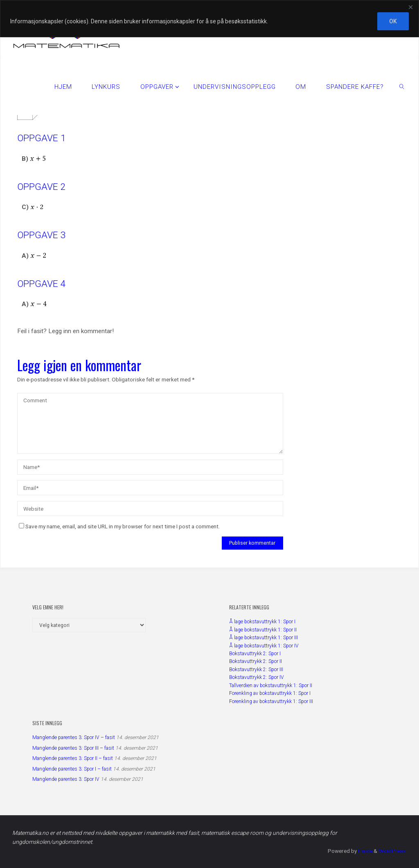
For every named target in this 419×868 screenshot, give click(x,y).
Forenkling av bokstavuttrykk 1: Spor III (271, 701)
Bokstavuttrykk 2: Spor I (255, 654)
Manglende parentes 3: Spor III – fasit (73, 748)
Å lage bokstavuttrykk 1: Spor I (262, 622)
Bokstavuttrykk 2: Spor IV (257, 677)
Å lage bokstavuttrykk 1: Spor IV (264, 646)
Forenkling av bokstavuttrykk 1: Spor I (270, 693)
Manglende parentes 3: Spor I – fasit (72, 769)
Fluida (364, 851)
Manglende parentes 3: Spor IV (66, 779)
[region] (209, 19)
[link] (402, 86)
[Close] (410, 7)
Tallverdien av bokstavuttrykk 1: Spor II (271, 685)
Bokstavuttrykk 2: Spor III (256, 670)
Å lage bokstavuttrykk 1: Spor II (263, 630)
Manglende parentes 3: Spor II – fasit (73, 758)
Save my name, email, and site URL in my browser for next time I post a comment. (119, 526)
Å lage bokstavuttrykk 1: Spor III (264, 638)
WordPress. (392, 851)
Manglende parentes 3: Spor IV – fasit (74, 737)
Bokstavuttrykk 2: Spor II (256, 661)
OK (393, 21)
